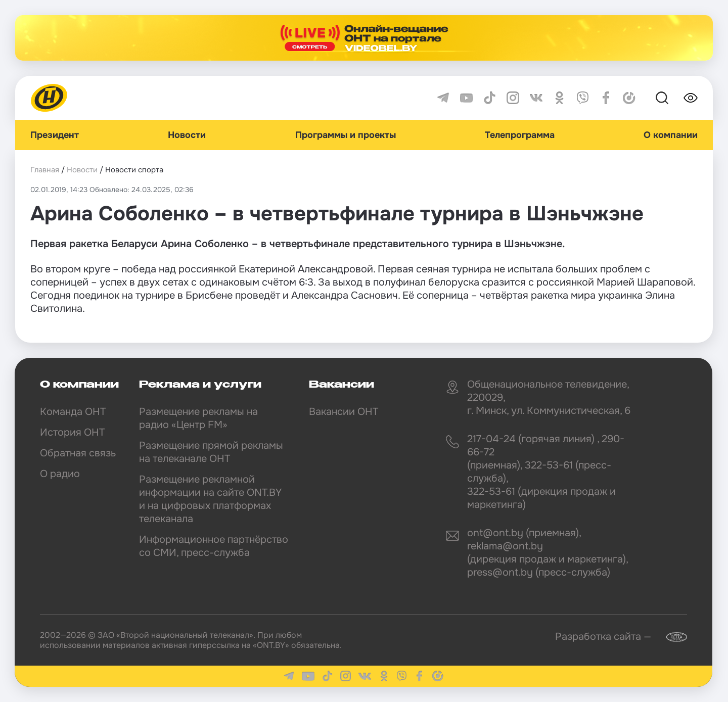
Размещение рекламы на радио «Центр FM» (198, 418)
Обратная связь (78, 453)
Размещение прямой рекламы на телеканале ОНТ (211, 452)
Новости (187, 135)
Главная (45, 170)
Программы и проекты (346, 135)
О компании (671, 135)
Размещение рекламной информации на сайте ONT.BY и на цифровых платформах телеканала (210, 499)
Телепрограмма (520, 135)
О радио (60, 474)
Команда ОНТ (73, 412)
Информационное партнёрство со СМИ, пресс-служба (214, 546)
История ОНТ (72, 432)
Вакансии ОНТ (344, 412)
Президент (55, 135)
